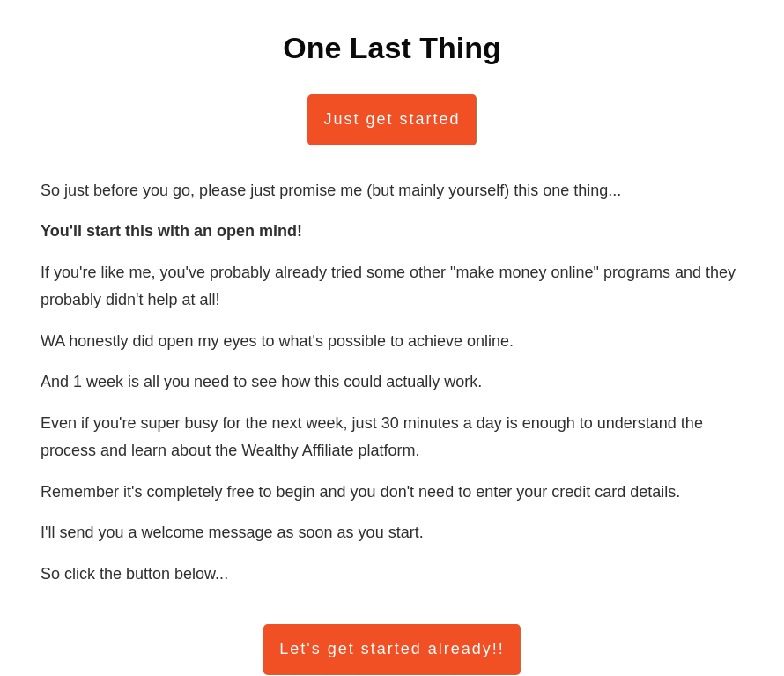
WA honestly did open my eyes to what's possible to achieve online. (277, 341)
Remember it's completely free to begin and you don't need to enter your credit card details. (360, 492)
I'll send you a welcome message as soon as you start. (232, 532)
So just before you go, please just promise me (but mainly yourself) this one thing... (331, 190)
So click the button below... (134, 574)
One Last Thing (392, 48)
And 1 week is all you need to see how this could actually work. (261, 382)
